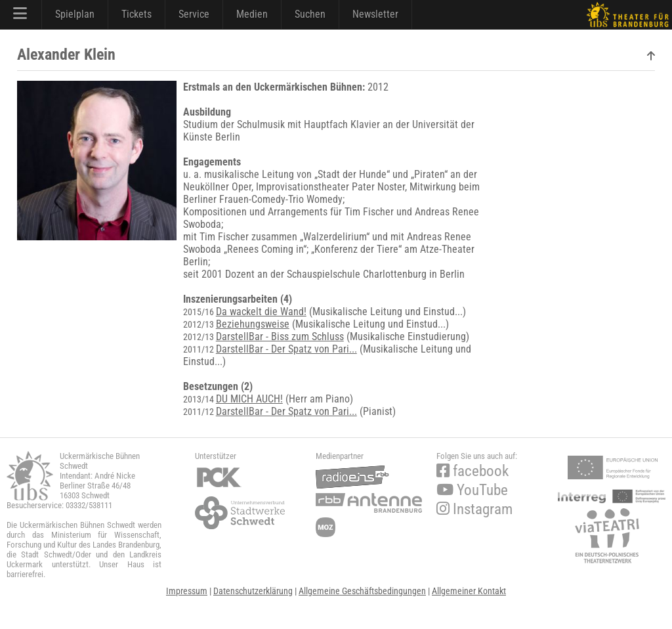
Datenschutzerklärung (253, 591)
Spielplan (75, 14)
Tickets (136, 14)
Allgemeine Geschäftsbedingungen (362, 591)
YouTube (472, 490)
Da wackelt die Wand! (261, 312)
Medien (252, 14)
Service (194, 14)
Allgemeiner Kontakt (469, 591)
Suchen (310, 14)
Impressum (187, 591)
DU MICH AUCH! (249, 399)
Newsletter (375, 14)
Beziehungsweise (253, 324)
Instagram (474, 509)
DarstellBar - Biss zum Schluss (280, 336)
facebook (472, 471)
